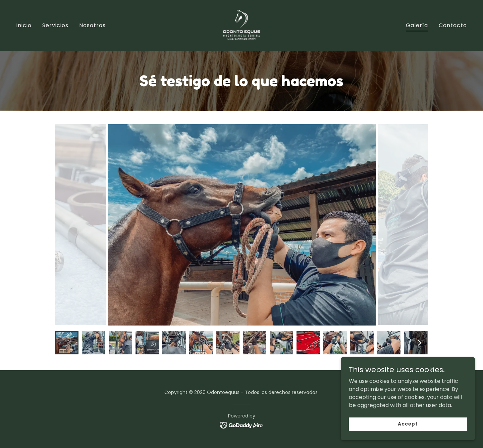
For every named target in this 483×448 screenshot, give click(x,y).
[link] (241, 25)
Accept (408, 424)
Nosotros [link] (92, 25)
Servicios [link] (55, 25)
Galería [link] (417, 25)
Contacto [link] (453, 25)
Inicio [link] (24, 25)
